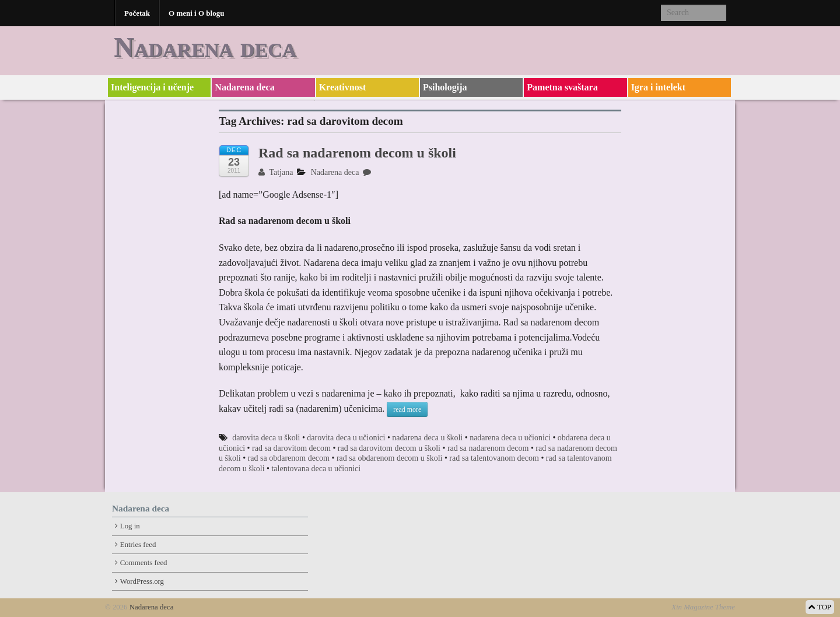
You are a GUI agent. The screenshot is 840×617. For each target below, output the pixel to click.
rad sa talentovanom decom (494, 458)
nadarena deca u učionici (510, 438)
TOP (820, 607)
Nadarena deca (205, 47)
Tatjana (276, 172)
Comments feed (144, 563)
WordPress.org (142, 581)
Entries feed (138, 545)
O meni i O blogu (196, 13)
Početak (137, 13)
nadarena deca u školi (427, 438)
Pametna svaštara (562, 87)
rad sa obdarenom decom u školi (390, 458)
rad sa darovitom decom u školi (389, 448)
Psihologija (445, 87)
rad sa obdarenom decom (289, 458)
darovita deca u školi (266, 438)
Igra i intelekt (658, 87)
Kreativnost (343, 87)
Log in (130, 526)
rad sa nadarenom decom (488, 448)
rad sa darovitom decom (291, 448)
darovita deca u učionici (346, 438)
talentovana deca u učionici (316, 469)
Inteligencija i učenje (152, 87)
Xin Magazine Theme (703, 607)
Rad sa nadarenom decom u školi (357, 153)
